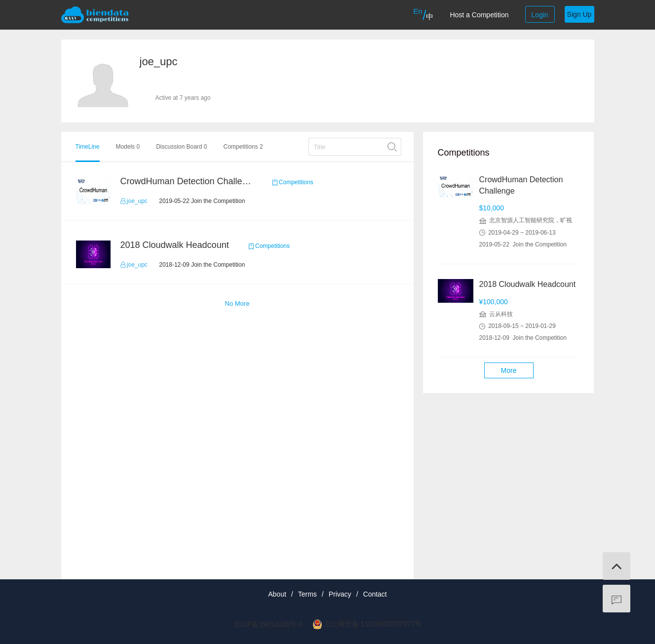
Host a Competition (479, 15)
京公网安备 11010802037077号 (373, 624)
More (509, 370)
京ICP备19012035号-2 (268, 624)
